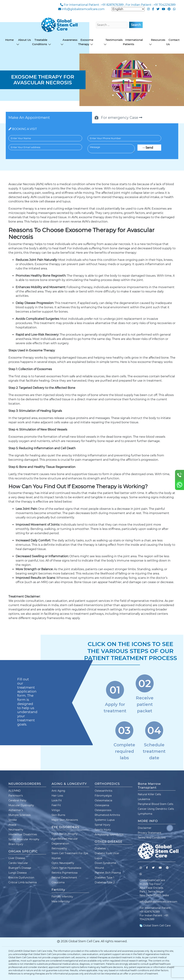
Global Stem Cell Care (155, 926)
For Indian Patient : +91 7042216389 (151, 5)
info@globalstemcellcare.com (83, 9)
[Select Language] (128, 9)
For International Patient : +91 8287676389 (94, 5)
